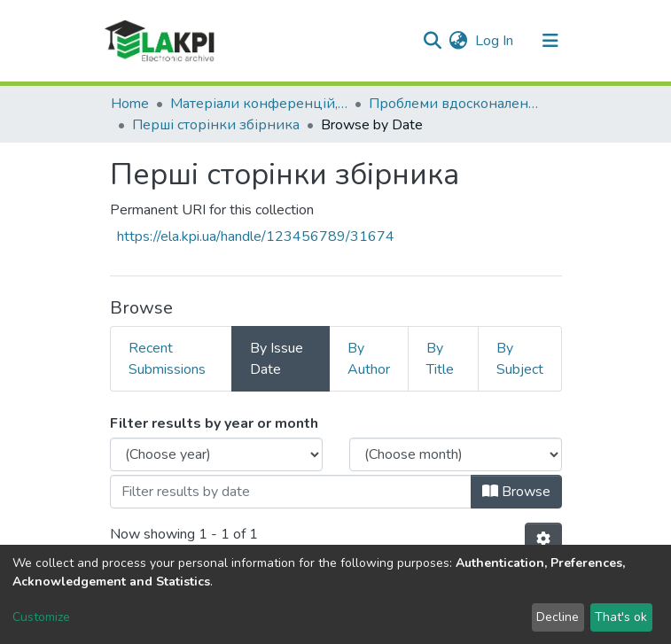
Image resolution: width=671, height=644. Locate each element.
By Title (440, 359)
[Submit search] (433, 41)
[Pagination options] (543, 539)
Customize (41, 617)
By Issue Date (277, 359)
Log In (495, 41)
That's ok (621, 617)
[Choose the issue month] (456, 454)
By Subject (520, 359)
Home (130, 104)
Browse (516, 492)
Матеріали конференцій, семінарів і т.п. (259, 104)
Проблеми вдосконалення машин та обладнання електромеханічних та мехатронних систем (457, 104)
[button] (459, 41)
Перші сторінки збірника (216, 125)
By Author (369, 359)
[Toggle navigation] (550, 41)
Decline (558, 617)
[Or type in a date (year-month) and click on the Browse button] (291, 492)
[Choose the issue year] (216, 454)
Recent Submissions (167, 359)
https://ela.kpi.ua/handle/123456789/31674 (256, 237)
